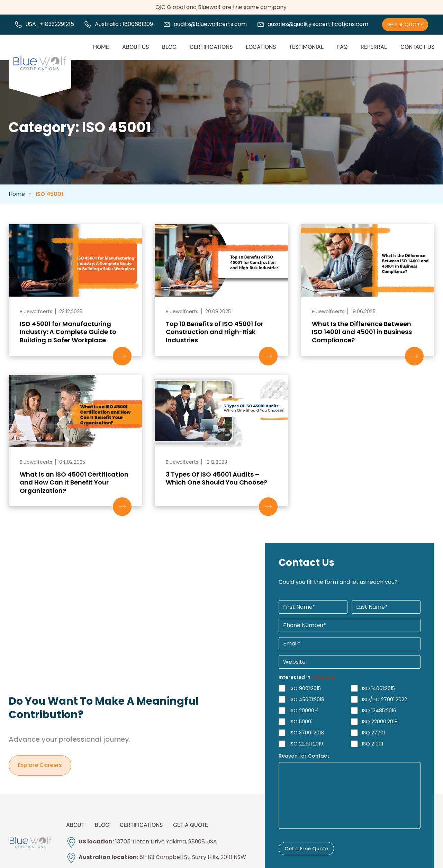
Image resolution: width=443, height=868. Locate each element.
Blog (169, 47)
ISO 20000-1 (304, 711)
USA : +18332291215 (50, 24)
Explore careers (40, 765)
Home (101, 47)
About (75, 825)
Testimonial (306, 47)
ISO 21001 (373, 744)
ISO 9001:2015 (305, 688)
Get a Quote (191, 825)
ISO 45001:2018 (307, 699)
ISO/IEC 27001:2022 (385, 699)
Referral (374, 47)
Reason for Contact (304, 756)
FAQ (342, 47)
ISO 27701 (373, 733)
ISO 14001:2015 (378, 688)
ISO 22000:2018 (380, 722)
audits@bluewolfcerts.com (210, 24)
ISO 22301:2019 (306, 744)
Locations (261, 47)
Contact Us (417, 47)
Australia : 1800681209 (124, 24)
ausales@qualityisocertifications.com (318, 24)
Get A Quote (405, 25)
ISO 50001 (301, 722)
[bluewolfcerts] (30, 842)
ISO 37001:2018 (307, 733)
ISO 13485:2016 (379, 711)
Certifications (211, 47)
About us (135, 47)
